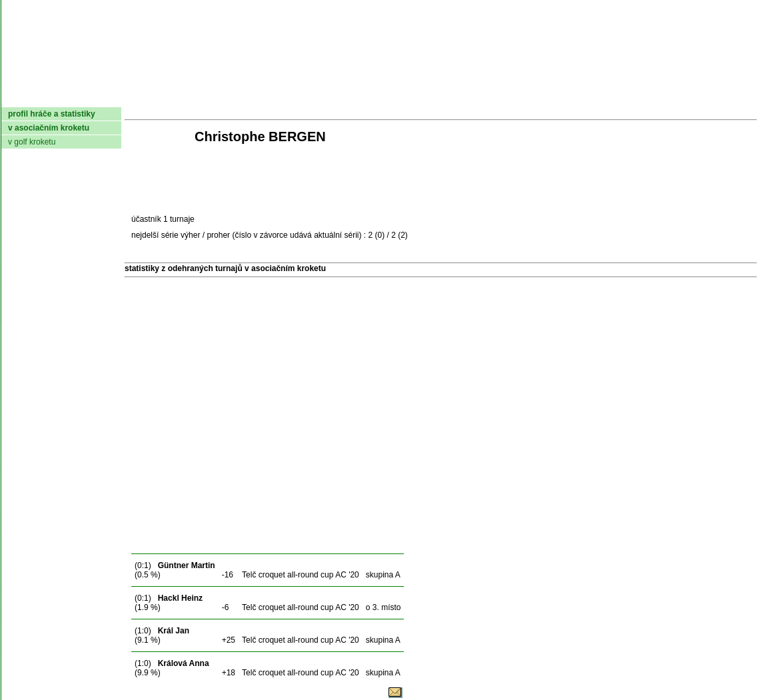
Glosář (555, 97)
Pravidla (451, 97)
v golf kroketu (32, 142)
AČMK (72, 97)
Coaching (619, 97)
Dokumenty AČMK (171, 97)
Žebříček (383, 97)
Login (739, 97)
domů (23, 97)
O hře (506, 97)
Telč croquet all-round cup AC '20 (301, 575)
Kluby (266, 97)
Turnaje (319, 97)
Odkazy (687, 97)
